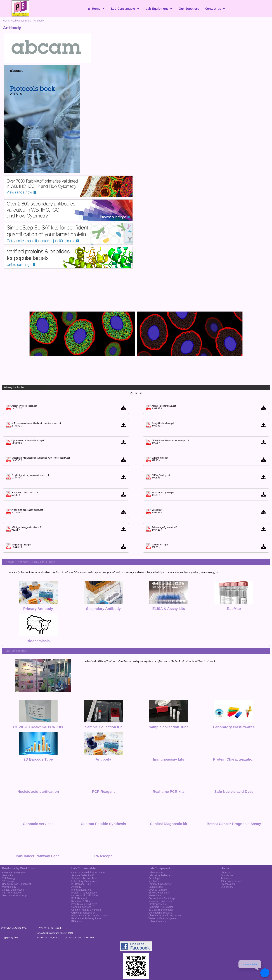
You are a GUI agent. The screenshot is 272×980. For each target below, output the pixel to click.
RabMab (234, 609)
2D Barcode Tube (38, 741)
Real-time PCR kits (169, 774)
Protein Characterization (234, 741)
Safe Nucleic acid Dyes (234, 774)
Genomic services (38, 806)
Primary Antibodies (14, 387)
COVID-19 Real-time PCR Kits (38, 709)
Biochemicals (38, 641)
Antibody (103, 741)
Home (6, 21)
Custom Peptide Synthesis (103, 806)
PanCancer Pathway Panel (38, 838)
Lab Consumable (22, 21)
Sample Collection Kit (103, 709)
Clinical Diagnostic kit (169, 806)
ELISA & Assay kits (169, 609)
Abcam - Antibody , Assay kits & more (30, 562)
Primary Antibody (38, 609)
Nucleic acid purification (38, 774)
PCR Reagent (103, 774)
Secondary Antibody (103, 609)
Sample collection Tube (169, 709)
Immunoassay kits (169, 741)
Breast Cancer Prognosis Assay (234, 806)
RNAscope (103, 838)
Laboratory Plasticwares (234, 709)
